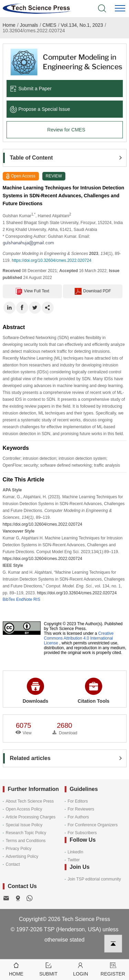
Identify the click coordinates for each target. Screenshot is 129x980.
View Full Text (33, 291)
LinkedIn (76, 852)
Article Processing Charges (31, 817)
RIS (37, 599)
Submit (49, 969)
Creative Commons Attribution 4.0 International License (79, 638)
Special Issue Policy (24, 825)
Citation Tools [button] (94, 691)
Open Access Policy (24, 809)
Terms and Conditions (26, 841)
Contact (13, 864)
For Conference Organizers (93, 825)
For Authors (78, 817)
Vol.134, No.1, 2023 (82, 25)
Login (81, 969)
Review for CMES (66, 130)
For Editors (78, 801)
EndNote (24, 599)
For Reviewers (81, 809)
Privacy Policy (19, 849)
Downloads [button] (36, 691)
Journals (29, 25)
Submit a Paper (31, 89)
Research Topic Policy (26, 833)
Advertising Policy (22, 856)
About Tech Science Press (30, 801)
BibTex (9, 599)
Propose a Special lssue (40, 109)
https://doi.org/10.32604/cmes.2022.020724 (52, 260)
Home (9, 25)
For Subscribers (82, 833)
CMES (49, 25)
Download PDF (93, 291)
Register (113, 969)
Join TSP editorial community (94, 879)
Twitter (74, 860)
